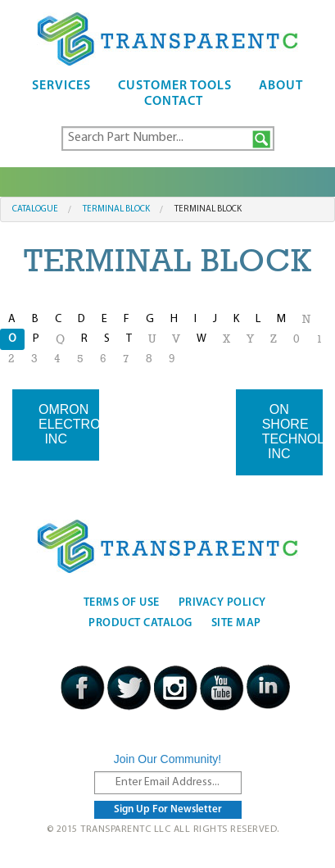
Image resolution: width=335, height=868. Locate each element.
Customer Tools (175, 86)
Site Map (236, 623)
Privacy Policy (222, 603)
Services (61, 86)
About (281, 86)
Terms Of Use (122, 603)
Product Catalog (140, 623)
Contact (174, 102)
